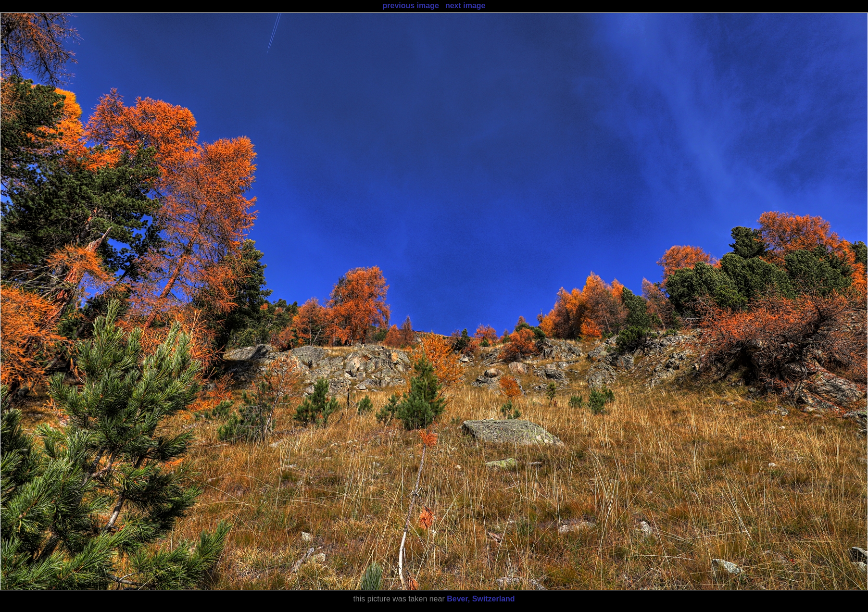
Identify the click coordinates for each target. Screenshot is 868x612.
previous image (410, 6)
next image (465, 6)
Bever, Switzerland (481, 599)
